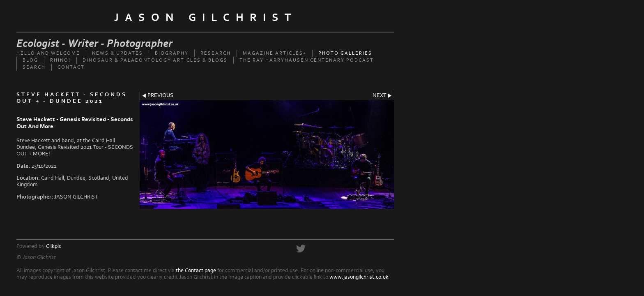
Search (34, 67)
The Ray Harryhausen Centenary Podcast (307, 60)
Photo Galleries (345, 53)
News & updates (117, 53)
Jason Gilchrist (206, 18)
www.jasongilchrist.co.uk (359, 277)
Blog (30, 60)
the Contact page (196, 271)
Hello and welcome (48, 53)
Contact (71, 67)
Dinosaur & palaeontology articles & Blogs (155, 60)
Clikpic (54, 246)
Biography (172, 53)
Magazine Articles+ (275, 53)
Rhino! (60, 60)
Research (216, 53)
